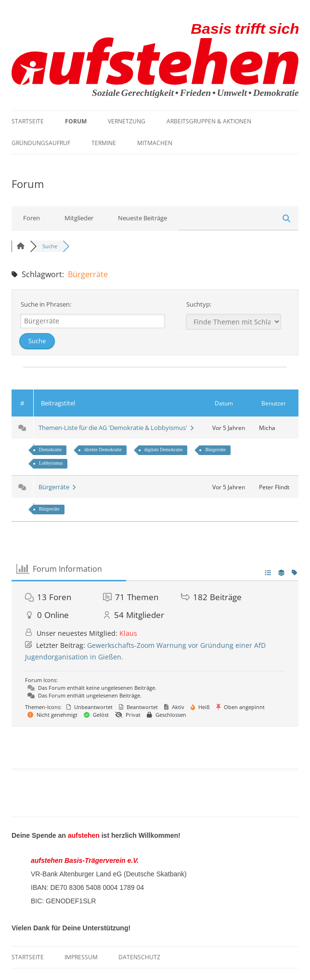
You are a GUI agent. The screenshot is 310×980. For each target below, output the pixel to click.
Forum (76, 121)
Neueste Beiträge (142, 218)
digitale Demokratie (164, 450)
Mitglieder (79, 218)
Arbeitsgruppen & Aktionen (209, 121)
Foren (32, 218)
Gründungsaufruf (41, 143)
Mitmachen (155, 143)
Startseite (28, 121)
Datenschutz (139, 957)
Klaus (128, 633)
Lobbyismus (51, 463)
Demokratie (50, 450)
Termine (104, 143)
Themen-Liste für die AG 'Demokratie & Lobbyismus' (116, 428)
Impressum (81, 957)
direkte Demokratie (103, 450)
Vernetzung (127, 121)
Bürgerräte (215, 450)
